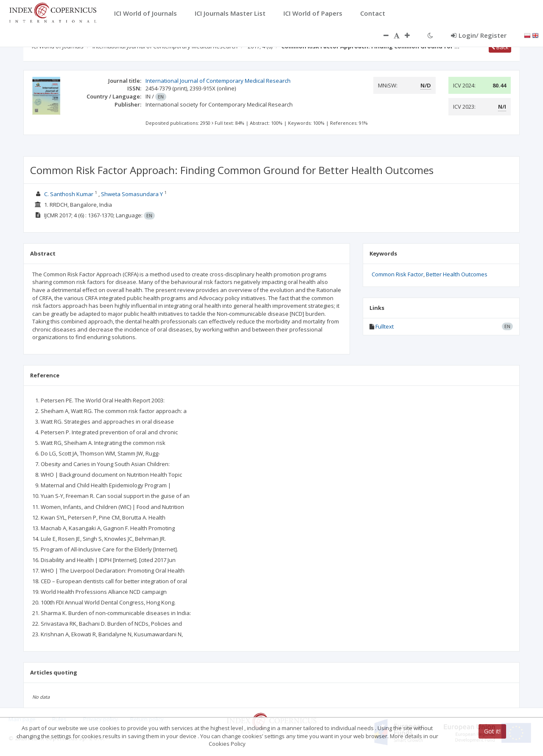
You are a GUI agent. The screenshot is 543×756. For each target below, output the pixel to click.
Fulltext (385, 326)
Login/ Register (479, 35)
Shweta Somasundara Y (132, 194)
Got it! (492, 731)
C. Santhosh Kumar (69, 194)
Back (500, 47)
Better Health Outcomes (457, 274)
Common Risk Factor (397, 274)
